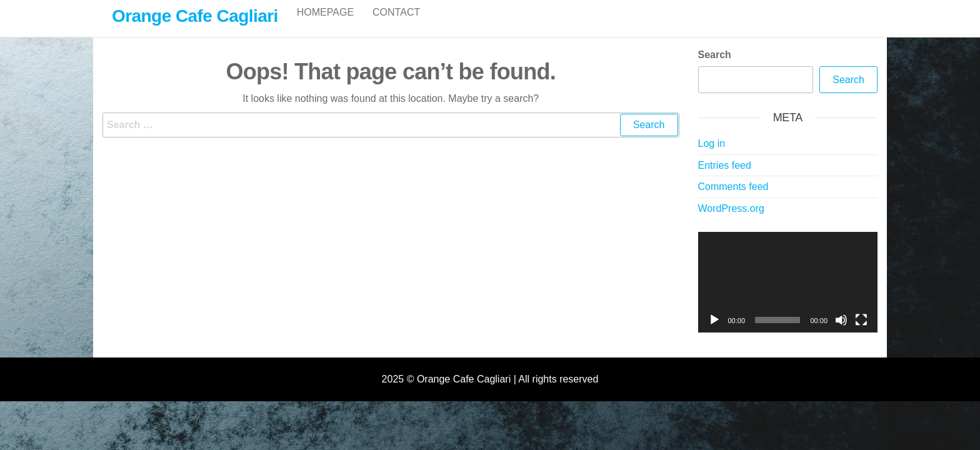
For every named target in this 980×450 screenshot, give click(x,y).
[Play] (714, 333)
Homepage (325, 25)
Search (715, 68)
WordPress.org (731, 222)
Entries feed (725, 178)
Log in (712, 157)
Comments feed (733, 200)
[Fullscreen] (861, 333)
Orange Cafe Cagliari (195, 16)
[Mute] (841, 333)
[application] (788, 296)
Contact (396, 25)
